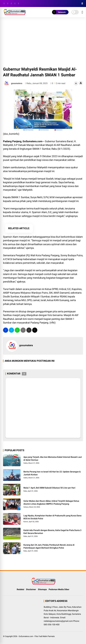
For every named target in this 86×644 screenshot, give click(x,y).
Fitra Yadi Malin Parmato (45, 636)
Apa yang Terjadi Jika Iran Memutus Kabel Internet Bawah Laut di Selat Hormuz (53, 458)
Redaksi (20, 589)
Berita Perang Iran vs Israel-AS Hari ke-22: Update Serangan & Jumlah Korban (52, 473)
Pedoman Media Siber (59, 589)
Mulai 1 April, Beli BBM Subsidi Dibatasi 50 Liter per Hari (49, 488)
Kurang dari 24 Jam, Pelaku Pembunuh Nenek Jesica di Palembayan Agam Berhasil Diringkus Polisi (49, 546)
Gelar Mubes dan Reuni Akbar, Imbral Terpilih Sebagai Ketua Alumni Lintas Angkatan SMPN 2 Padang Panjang (51, 502)
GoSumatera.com (26, 636)
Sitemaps (42, 589)
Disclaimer (31, 589)
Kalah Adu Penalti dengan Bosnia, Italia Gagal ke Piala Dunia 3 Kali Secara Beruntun (52, 532)
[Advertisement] (43, 42)
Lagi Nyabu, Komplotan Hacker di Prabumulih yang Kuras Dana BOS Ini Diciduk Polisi (52, 517)
